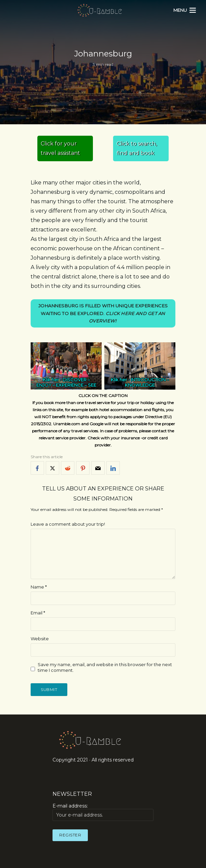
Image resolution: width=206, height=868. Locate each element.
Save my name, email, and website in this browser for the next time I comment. (105, 667)
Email (38, 613)
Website (40, 639)
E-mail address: (103, 812)
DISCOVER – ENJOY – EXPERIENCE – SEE (66, 383)
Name (39, 587)
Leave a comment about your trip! (68, 524)
